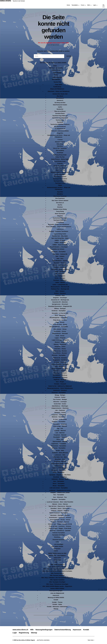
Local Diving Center (60, 161)
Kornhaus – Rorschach (60, 280)
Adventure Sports (60, 142)
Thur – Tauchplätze (59, 495)
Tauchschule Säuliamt (60, 177)
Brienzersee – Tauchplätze (59, 446)
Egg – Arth (60, 428)
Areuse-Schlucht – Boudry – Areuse (60, 520)
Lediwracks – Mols (60, 455)
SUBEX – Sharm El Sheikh (60, 245)
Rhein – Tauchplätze (59, 472)
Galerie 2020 (57, 560)
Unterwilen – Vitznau (60, 349)
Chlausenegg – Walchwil (60, 426)
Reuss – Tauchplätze (59, 484)
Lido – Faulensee (60, 410)
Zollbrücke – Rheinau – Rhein (60, 479)
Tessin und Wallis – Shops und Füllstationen (59, 227)
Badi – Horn (60, 258)
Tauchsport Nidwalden (60, 181)
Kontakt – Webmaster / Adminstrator (57, 607)
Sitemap (56, 609)
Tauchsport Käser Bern (60, 220)
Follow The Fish (60, 157)
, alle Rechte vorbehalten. (43, 640)
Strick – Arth (60, 439)
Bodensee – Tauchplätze (59, 252)
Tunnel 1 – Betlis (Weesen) (60, 468)
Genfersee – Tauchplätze (59, 311)
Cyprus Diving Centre (60, 234)
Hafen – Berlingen (60, 272)
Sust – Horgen (60, 382)
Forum (83, 5)
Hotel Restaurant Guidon (60, 105)
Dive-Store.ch (60, 203)
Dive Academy (60, 150)
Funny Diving (60, 211)
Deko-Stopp (60, 144)
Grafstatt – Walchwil (60, 431)
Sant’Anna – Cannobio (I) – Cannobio (60, 531)
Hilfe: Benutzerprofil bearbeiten (57, 567)
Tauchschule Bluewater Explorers (60, 124)
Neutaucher (60, 109)
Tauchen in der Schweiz (19, 1)
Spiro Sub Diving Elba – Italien (60, 238)
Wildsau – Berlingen (60, 309)
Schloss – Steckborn (60, 293)
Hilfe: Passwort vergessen (57, 575)
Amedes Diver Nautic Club (60, 94)
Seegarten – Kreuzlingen (60, 298)
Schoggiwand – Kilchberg (60, 377)
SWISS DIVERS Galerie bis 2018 (57, 553)
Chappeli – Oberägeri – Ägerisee (60, 522)
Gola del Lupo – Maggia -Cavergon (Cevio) (60, 524)
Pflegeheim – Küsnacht (60, 373)
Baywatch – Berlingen (60, 263)
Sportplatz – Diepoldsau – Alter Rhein (60, 475)
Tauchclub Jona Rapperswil (60, 118)
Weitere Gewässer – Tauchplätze (59, 513)
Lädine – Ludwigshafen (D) (60, 285)
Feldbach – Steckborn (60, 267)
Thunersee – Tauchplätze (59, 393)
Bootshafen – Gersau (60, 331)
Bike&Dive (60, 194)
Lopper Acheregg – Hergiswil (60, 340)
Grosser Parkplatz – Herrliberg (60, 364)
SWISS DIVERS (5, 1)
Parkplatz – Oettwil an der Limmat (60, 493)
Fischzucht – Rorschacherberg (60, 269)
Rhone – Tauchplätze (59, 486)
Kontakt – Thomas (57, 602)
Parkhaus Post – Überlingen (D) (60, 289)
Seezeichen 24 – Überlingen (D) (60, 300)
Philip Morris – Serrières (60, 320)
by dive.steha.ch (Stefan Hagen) (26, 640)
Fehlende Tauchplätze (59, 533)
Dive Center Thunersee (60, 196)
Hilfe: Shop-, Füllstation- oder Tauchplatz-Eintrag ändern (57, 578)
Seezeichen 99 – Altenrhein (60, 302)
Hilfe (56, 562)
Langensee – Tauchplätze (59, 415)
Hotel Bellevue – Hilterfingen (60, 406)
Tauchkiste (60, 122)
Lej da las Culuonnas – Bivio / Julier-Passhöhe (60, 502)
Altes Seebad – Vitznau (60, 329)
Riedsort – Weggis (60, 342)
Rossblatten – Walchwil (60, 437)
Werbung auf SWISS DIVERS (56, 598)
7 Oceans (60, 140)
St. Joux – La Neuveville (60, 419)
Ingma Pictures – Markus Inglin (60, 159)
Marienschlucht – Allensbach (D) (60, 287)
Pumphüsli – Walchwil (60, 435)
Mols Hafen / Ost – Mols (60, 457)
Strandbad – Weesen (60, 461)
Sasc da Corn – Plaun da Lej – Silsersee (60, 506)
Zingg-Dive (60, 133)
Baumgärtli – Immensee (60, 424)
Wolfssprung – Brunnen (60, 351)
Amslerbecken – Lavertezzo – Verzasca (60, 518)
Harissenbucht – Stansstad (60, 333)
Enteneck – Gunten (60, 397)
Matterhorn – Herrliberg (60, 371)
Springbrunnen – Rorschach (60, 304)
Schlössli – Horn (60, 295)
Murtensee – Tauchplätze (59, 470)
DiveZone (60, 207)
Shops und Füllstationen (57, 89)
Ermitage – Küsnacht (60, 362)
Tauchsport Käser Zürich (60, 179)
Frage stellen (59, 85)
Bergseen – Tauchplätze (59, 499)
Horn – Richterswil (60, 366)
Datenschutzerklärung (63, 630)
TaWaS (60, 185)
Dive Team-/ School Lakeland (60, 201)
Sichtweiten (57, 549)
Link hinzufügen (59, 544)
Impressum (56, 595)
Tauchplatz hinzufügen (59, 535)
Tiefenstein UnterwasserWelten (60, 131)
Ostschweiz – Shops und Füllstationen (59, 91)
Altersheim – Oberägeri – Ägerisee (60, 515)
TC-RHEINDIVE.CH (60, 129)
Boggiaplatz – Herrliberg (60, 360)
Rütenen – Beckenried (60, 344)
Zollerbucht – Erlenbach (60, 390)
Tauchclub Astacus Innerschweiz (60, 172)
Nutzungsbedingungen (56, 591)
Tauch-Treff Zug (60, 170)
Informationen (56, 79)
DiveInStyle (60, 153)
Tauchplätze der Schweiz (57, 249)
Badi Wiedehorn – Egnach (60, 261)
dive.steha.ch (60, 98)
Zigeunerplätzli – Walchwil (60, 441)
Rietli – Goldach (60, 291)
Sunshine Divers (60, 113)
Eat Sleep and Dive (60, 103)
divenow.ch (60, 100)
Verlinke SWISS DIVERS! (57, 589)
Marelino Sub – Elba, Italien (60, 236)
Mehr (89, 5)
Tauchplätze (75, 5)
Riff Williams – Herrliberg (60, 375)
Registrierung (24, 633)
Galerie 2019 (57, 558)
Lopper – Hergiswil (60, 338)
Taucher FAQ (57, 82)
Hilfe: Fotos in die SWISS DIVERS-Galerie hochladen (57, 571)
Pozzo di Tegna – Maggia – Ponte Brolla (60, 528)
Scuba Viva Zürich (60, 168)
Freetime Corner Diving (60, 209)
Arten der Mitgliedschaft (57, 593)
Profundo (60, 164)
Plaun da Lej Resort (60, 111)
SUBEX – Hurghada (60, 243)
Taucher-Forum (56, 70)
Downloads (57, 537)
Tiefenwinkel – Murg (60, 466)
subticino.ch (60, 229)
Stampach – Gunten (60, 413)
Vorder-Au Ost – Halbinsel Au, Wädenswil (60, 386)
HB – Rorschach (60, 274)
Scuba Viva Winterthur (60, 166)
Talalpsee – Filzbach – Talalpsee (60, 511)
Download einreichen (59, 540)
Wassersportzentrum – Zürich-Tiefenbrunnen (60, 388)
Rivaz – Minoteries (60, 315)
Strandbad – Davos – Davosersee (60, 508)
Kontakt (56, 600)
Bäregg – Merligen (60, 395)
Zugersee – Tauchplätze (59, 422)
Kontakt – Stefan (57, 604)
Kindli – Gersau (60, 336)
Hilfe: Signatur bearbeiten (57, 580)
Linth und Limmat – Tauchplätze (59, 488)
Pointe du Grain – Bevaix (60, 324)
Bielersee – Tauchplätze (59, 417)
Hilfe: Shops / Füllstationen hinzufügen (57, 584)
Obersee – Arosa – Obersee (60, 504)
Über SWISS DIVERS (57, 546)
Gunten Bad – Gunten (60, 404)
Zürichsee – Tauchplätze (59, 355)
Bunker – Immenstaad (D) (60, 265)
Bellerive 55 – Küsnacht (60, 358)
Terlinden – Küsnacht (60, 384)
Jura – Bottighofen (60, 276)
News (56, 75)
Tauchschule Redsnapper (60, 218)
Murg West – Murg (60, 459)
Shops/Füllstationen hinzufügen (59, 247)
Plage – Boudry (60, 322)
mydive (60, 107)
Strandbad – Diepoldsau (60, 477)
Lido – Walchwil (60, 433)
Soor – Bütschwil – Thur (60, 497)
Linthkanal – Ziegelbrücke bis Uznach (60, 490)
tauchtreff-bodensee (60, 127)
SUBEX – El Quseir (60, 240)
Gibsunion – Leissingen (60, 402)
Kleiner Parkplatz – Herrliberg (60, 369)
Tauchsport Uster (60, 183)
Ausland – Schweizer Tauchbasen (59, 231)
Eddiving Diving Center (60, 155)
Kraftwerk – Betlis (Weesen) (60, 453)
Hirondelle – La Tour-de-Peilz (60, 313)
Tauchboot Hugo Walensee (60, 116)
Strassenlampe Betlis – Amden (60, 464)
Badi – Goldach (60, 256)
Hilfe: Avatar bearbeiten (57, 565)
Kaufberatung (57, 87)
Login (94, 5)
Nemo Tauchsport (60, 214)
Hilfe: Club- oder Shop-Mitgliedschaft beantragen (57, 569)
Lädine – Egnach (60, 282)
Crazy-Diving (60, 222)
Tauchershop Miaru (60, 174)
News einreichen (57, 77)
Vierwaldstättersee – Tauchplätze (59, 327)
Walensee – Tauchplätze (59, 448)
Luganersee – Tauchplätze (59, 444)
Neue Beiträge (57, 73)
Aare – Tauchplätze (59, 481)
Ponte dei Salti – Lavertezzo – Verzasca (60, 526)
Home (68, 5)
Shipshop (60, 216)
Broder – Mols (60, 451)
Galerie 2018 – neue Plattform (57, 556)
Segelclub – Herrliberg (60, 380)
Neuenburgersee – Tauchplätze (59, 318)
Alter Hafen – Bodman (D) (60, 254)
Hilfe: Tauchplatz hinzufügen (57, 582)
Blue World (60, 96)
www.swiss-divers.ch (20, 630)
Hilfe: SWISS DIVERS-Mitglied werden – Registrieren (57, 586)
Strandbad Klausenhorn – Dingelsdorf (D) (60, 306)
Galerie (56, 551)
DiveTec (60, 205)
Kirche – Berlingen (60, 278)
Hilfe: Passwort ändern (57, 573)
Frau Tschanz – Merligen (60, 399)
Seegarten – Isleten (60, 347)
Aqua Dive (60, 192)
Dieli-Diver (60, 146)
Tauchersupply (60, 120)
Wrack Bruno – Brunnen (60, 353)
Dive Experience (60, 198)
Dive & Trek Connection (60, 148)
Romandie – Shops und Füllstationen (59, 224)
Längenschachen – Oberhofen (60, 408)
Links (57, 542)
